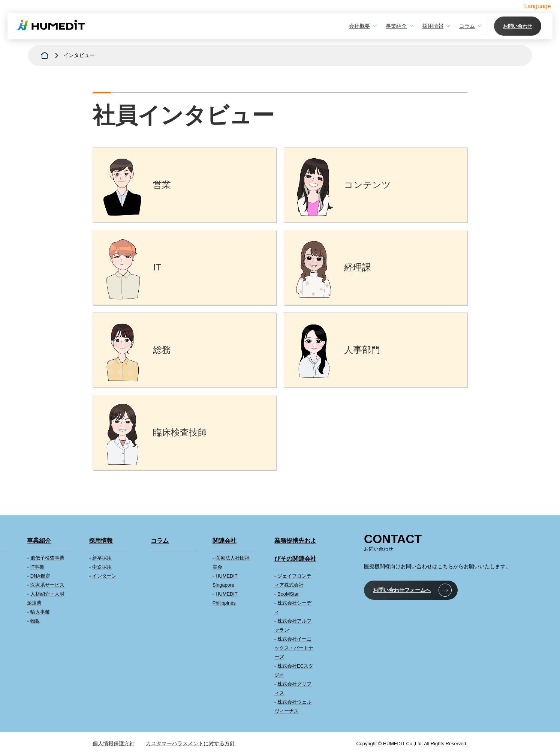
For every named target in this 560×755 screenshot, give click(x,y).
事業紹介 (396, 26)
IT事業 (37, 567)
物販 (35, 621)
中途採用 (102, 567)
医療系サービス (47, 585)
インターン (104, 576)
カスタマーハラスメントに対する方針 (190, 743)
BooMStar (288, 594)
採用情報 (433, 26)
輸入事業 (40, 612)
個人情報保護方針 (114, 743)
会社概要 (359, 26)
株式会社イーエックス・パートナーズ (294, 648)
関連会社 (225, 541)
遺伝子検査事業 (47, 558)
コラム (467, 26)
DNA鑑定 (40, 576)
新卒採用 (102, 558)
